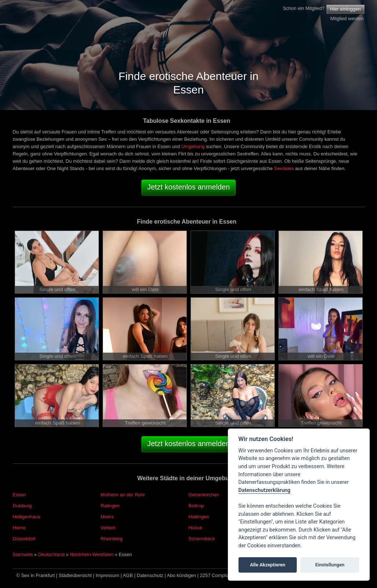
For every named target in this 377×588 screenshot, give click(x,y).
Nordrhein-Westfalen (92, 554)
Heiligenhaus (27, 517)
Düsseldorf (24, 539)
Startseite (23, 554)
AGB (128, 575)
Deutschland (51, 554)
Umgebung (193, 146)
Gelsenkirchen (204, 495)
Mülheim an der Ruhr (123, 495)
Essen (19, 495)
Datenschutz (150, 575)
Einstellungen (330, 565)
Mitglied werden (347, 19)
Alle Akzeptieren (267, 565)
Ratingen (110, 506)
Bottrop (196, 506)
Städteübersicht (75, 575)
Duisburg (22, 506)
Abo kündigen (181, 575)
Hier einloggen (345, 9)
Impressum (107, 575)
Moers (107, 517)
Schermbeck (202, 539)
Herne (19, 528)
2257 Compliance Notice (226, 575)
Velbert (108, 528)
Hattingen (199, 517)
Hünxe (196, 528)
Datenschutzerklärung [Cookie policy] (265, 490)
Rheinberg (112, 539)
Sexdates (284, 168)
